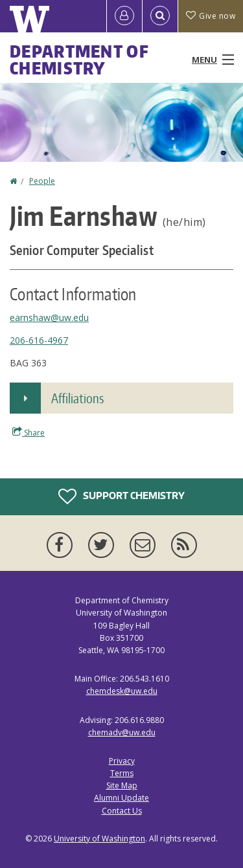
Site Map (122, 785)
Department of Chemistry (79, 60)
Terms (122, 773)
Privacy (122, 761)
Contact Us (122, 811)
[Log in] (124, 16)
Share (29, 432)
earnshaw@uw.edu (49, 317)
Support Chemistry (121, 496)
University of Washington (99, 839)
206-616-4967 (39, 340)
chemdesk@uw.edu (122, 691)
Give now (211, 16)
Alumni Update (121, 798)
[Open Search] (160, 16)
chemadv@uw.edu (122, 732)
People (42, 181)
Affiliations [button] (77, 398)
